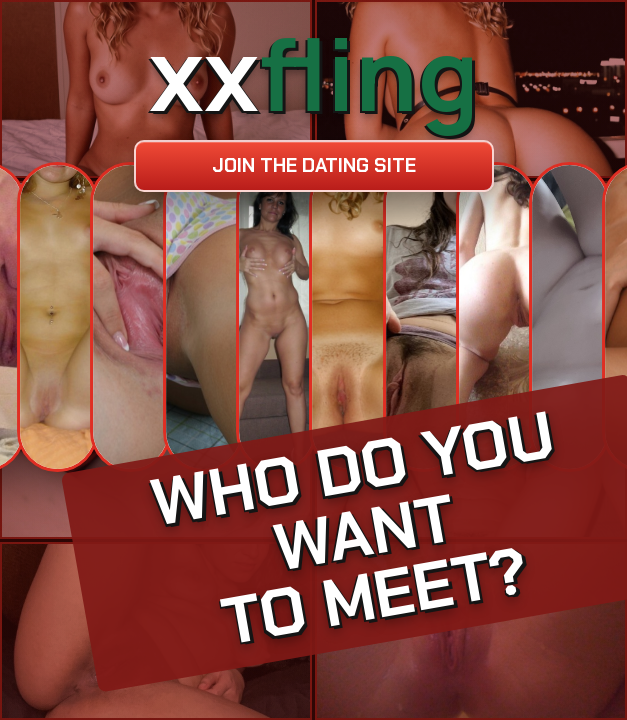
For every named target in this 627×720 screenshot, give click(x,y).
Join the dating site (314, 165)
